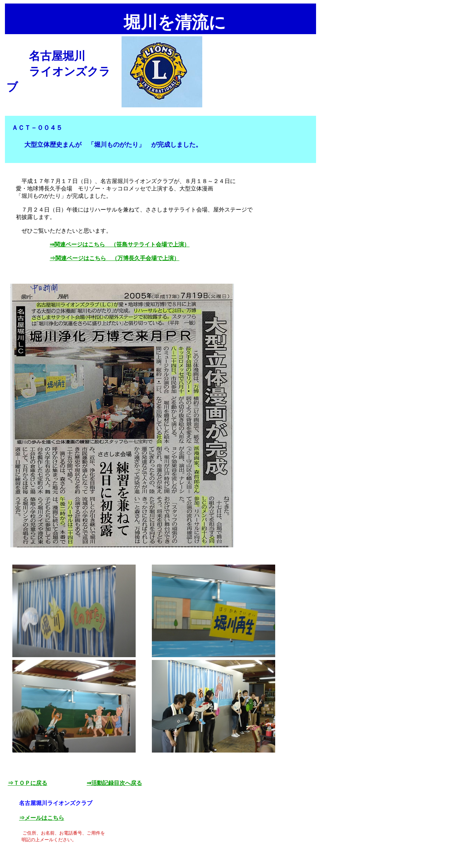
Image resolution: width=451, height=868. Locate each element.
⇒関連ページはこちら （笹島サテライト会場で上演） (120, 244)
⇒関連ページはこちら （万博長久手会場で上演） (115, 258)
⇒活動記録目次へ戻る (114, 783)
